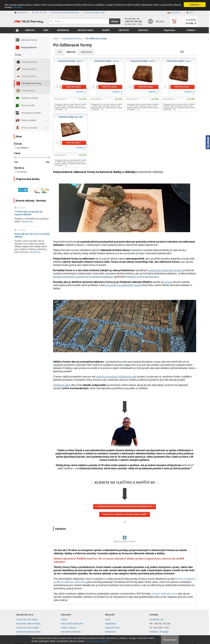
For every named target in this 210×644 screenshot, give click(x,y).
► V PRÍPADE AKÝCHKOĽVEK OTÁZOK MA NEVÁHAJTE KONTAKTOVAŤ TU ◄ (125, 507)
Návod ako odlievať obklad (29, 632)
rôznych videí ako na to (164, 594)
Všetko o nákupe (68, 628)
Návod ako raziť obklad (27, 619)
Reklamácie (110, 632)
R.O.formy (21, 172)
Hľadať (115, 21)
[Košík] (184, 21)
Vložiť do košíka (73, 87)
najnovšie (71, 52)
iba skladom (22, 148)
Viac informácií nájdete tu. (98, 641)
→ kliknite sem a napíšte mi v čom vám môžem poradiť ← (125, 514)
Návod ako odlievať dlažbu (29, 624)
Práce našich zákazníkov (72, 624)
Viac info (17, 7)
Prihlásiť (191, 30)
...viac (66, 109)
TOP (60, 52)
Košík (108, 619)
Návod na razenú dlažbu (28, 628)
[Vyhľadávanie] (79, 21)
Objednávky (111, 624)
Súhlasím (195, 5)
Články (64, 619)
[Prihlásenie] (156, 21)
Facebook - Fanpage (159, 632)
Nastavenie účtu (112, 628)
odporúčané (86, 52)
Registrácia (169, 30)
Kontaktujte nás (157, 619)
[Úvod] (28, 21)
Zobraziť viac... (27, 221)
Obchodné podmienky (71, 632)
